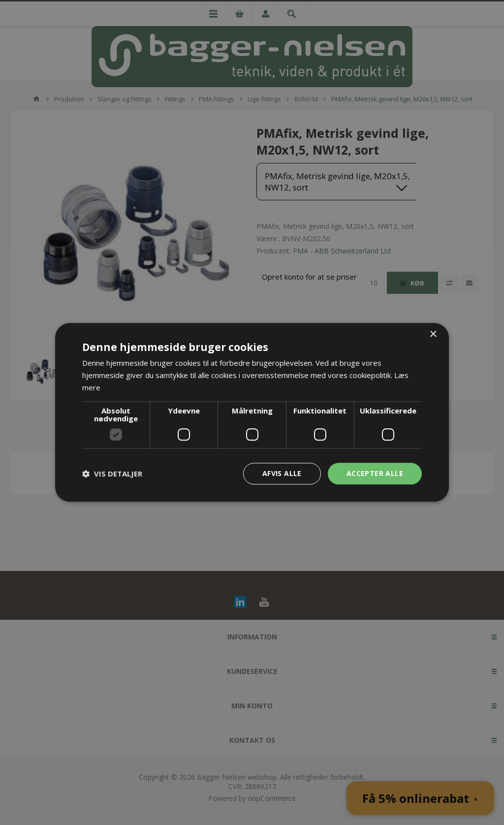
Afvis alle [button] (282, 473)
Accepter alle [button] (375, 473)
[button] (112, 474)
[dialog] (252, 412)
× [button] (433, 334)
